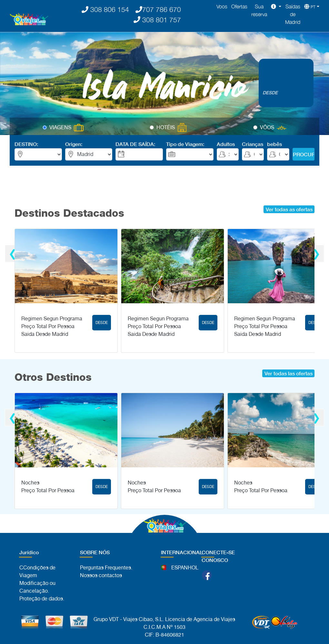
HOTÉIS (166, 127)
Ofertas (239, 6)
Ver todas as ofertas (289, 209)
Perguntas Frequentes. (106, 568)
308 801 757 (157, 20)
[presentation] (13, 254)
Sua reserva (259, 10)
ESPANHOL (185, 568)
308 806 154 (105, 9)
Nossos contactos (101, 575)
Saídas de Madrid (293, 14)
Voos (222, 6)
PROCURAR (304, 154)
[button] (276, 6)
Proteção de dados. (42, 599)
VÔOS (267, 127)
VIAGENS (60, 127)
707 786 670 (158, 9)
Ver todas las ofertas (289, 373)
